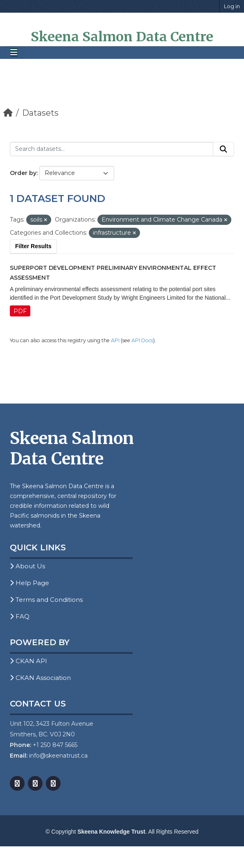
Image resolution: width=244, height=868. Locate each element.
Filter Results (33, 246)
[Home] (8, 113)
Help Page (29, 583)
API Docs (142, 340)
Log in (232, 6)
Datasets (40, 113)
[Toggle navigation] (14, 53)
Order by (23, 173)
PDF (20, 311)
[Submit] (224, 149)
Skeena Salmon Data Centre (122, 37)
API (115, 340)
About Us (27, 566)
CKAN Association (40, 678)
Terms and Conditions (46, 600)
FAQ (20, 616)
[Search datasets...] (112, 149)
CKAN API (28, 661)
